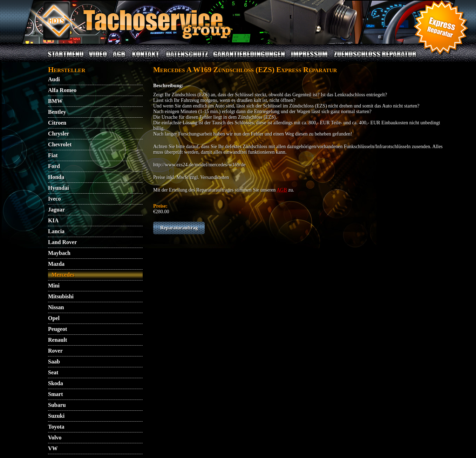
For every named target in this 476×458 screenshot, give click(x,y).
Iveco (54, 199)
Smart (56, 394)
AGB (119, 58)
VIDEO (98, 58)
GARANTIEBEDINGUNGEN (249, 58)
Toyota (56, 427)
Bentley (57, 112)
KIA (53, 220)
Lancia (56, 231)
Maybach (59, 253)
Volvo (55, 438)
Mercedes (63, 275)
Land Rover (62, 242)
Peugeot (57, 329)
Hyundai (59, 188)
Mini (54, 286)
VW (53, 448)
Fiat (53, 155)
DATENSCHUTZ (187, 58)
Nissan (56, 307)
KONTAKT (146, 58)
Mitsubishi (61, 296)
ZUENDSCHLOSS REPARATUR (375, 58)
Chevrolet (60, 144)
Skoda (56, 383)
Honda (56, 177)
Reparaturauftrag (179, 228)
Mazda (56, 264)
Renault (57, 340)
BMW (55, 101)
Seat (53, 372)
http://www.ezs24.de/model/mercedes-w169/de (199, 165)
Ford (54, 166)
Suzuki (56, 416)
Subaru (57, 405)
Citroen (57, 123)
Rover (55, 351)
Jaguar (56, 210)
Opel (54, 318)
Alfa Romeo (62, 90)
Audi (54, 79)
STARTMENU (66, 58)
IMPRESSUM (310, 58)
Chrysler (59, 134)
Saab (54, 362)
